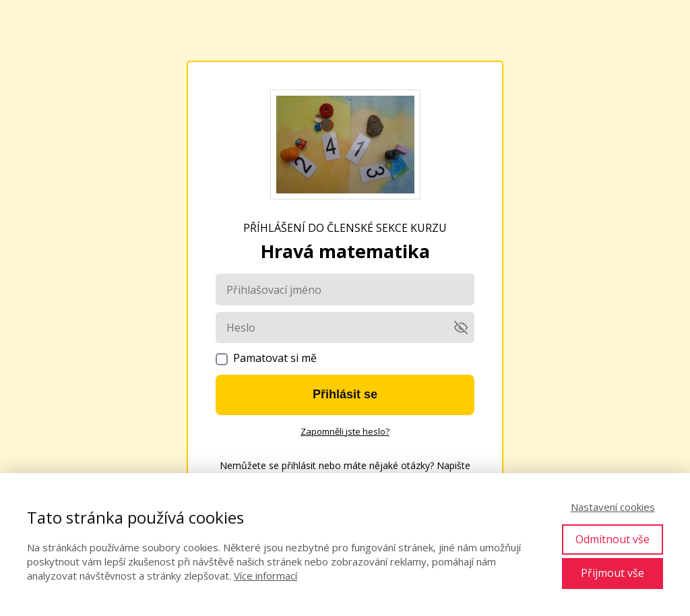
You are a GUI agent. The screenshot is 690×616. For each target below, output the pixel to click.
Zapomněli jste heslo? (345, 431)
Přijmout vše (613, 573)
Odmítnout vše (613, 539)
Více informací (265, 576)
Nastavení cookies (613, 507)
